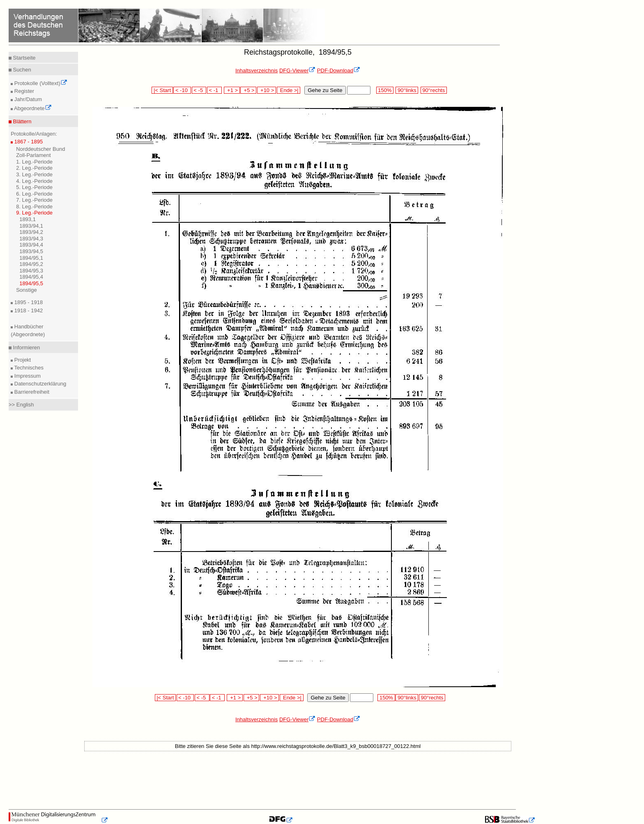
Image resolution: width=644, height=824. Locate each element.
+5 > (248, 90)
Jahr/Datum (27, 99)
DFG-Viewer (297, 70)
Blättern (21, 121)
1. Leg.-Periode (34, 162)
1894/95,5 (31, 283)
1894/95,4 (31, 277)
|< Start (162, 90)
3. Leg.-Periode (34, 174)
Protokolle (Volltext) (40, 83)
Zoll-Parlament (33, 155)
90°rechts (434, 90)
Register (23, 91)
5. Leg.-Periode (34, 187)
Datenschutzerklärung (39, 384)
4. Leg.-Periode (34, 181)
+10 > (267, 90)
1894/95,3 (31, 271)
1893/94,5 (31, 251)
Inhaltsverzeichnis (256, 70)
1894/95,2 (31, 264)
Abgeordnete (32, 108)
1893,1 (28, 219)
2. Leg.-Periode (34, 168)
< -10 (182, 90)
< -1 (214, 90)
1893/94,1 (31, 226)
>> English (21, 405)
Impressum (27, 376)
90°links (407, 90)
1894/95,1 (31, 258)
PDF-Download (339, 70)
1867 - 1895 (28, 142)
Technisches (28, 368)
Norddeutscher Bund (40, 149)
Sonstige (26, 290)
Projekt (22, 360)
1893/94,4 (31, 245)
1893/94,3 (31, 239)
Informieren (26, 347)
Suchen (21, 70)
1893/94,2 (31, 232)
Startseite (24, 58)
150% (385, 90)
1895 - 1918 (28, 302)
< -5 (199, 90)
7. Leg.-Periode (34, 200)
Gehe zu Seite (325, 90)
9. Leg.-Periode (34, 213)
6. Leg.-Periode (34, 194)
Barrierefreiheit (31, 392)
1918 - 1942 (28, 310)
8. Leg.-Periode (34, 207)
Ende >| (289, 90)
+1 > (232, 90)
